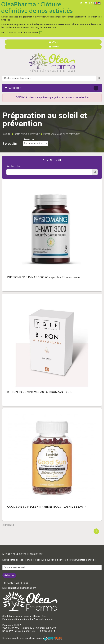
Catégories (52, 88)
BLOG (91, 3)
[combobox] (36, 143)
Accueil (7, 134)
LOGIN (54, 42)
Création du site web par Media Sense (32, 638)
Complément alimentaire (27, 134)
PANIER (54, 47)
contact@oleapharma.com (22, 588)
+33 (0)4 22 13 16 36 (17, 583)
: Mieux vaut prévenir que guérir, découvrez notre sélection (52, 97)
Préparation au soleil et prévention (62, 134)
